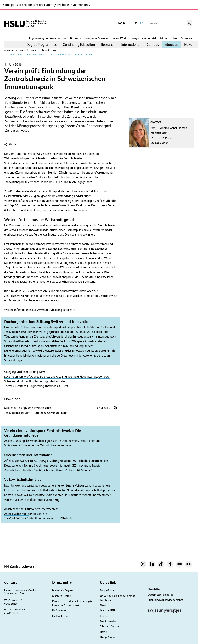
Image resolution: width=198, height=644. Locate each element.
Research (108, 44)
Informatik (52, 386)
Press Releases (49, 51)
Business (75, 38)
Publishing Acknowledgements (165, 600)
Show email (162, 143)
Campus (153, 44)
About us (172, 44)
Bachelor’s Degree (62, 590)
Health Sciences (182, 38)
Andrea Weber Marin (17, 514)
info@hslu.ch (11, 613)
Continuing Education (79, 44)
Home (103, 632)
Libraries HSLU (108, 610)
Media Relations (28, 51)
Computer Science (96, 38)
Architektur (21, 386)
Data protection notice (161, 595)
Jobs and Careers (110, 626)
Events (104, 616)
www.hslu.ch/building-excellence (56, 310)
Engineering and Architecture (47, 38)
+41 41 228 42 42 (15, 609)
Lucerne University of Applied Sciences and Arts (33, 377)
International (131, 44)
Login (121, 23)
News (188, 44)
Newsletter (154, 589)
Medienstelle (57, 381)
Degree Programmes (42, 44)
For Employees (60, 616)
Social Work (119, 38)
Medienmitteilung (27, 372)
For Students (59, 610)
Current (64, 386)
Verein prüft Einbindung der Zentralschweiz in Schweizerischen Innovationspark (51, 55)
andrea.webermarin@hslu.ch (55, 518)
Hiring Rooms (108, 637)
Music (164, 38)
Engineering (37, 386)
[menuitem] (42, 45)
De (135, 23)
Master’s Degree (61, 596)
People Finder (108, 590)
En (142, 23)
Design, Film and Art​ (143, 38)
